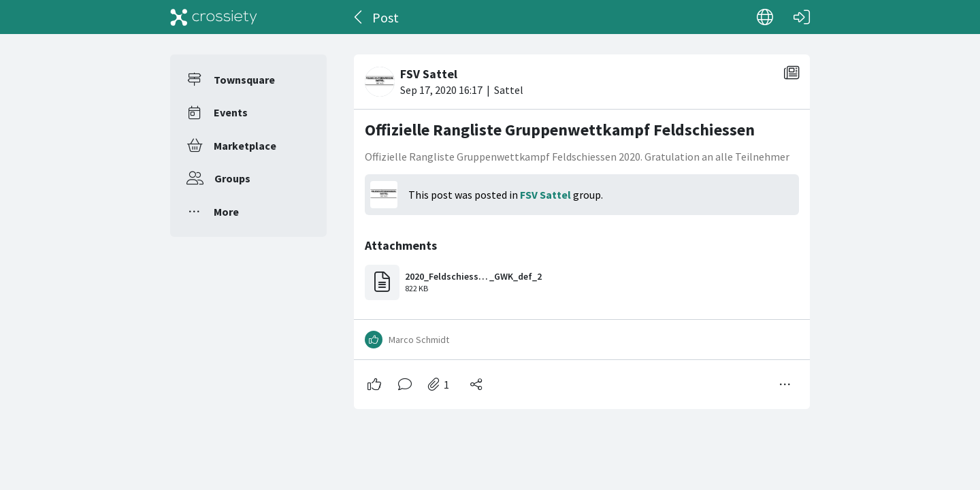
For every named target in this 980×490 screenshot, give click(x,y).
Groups (232, 178)
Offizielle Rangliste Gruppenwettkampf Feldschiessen (560, 130)
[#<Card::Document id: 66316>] (582, 226)
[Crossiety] (214, 17)
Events (231, 112)
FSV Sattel (545, 195)
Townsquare (244, 80)
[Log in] (802, 17)
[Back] (359, 17)
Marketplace (245, 146)
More (226, 212)
